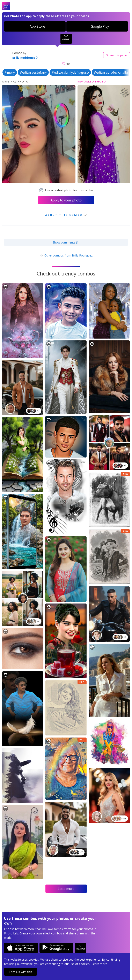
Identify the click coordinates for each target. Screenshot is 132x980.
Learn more (99, 964)
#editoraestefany (33, 72)
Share (117, 55)
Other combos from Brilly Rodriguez (66, 255)
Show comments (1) (66, 242)
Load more (66, 889)
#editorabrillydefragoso (70, 72)
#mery (10, 72)
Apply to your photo (66, 200)
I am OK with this (21, 972)
